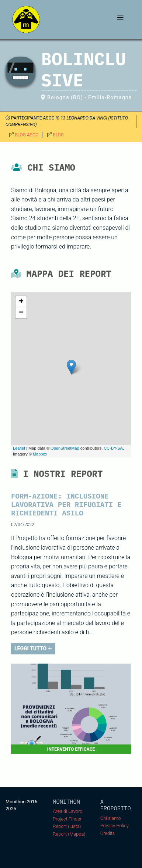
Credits (108, 833)
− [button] (21, 313)
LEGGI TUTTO (33, 649)
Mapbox (40, 454)
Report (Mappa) (69, 834)
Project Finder (67, 819)
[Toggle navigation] (120, 19)
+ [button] (21, 302)
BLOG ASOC (27, 135)
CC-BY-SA (113, 448)
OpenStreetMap (65, 448)
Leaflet (19, 448)
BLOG (58, 135)
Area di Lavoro (67, 811)
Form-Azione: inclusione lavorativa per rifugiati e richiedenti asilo (66, 504)
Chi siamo (111, 818)
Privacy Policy (115, 826)
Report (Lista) (67, 826)
